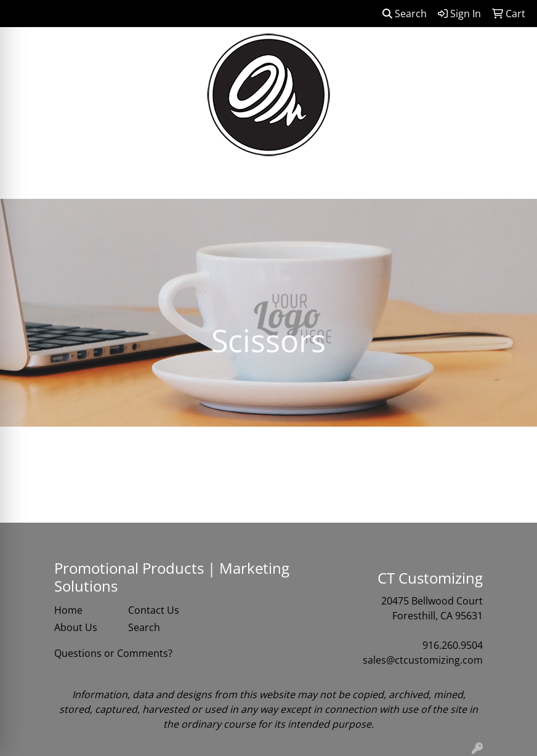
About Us (76, 627)
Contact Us (154, 610)
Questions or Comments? (113, 653)
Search (405, 14)
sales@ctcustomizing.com (423, 660)
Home (68, 610)
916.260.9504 (453, 645)
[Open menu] (512, 181)
